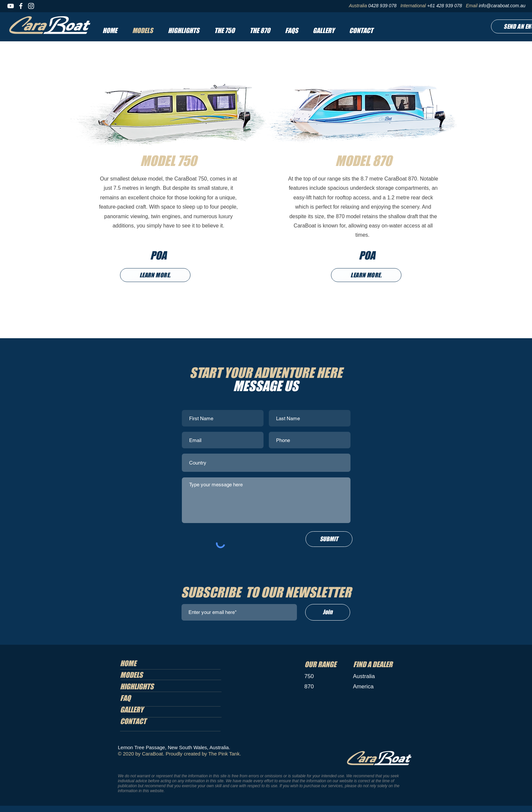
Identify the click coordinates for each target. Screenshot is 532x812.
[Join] (328, 612)
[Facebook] (21, 6)
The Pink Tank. (225, 754)
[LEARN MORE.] (155, 275)
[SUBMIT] (329, 539)
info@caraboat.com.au (502, 6)
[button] (224, 30)
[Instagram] (31, 6)
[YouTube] (11, 6)
